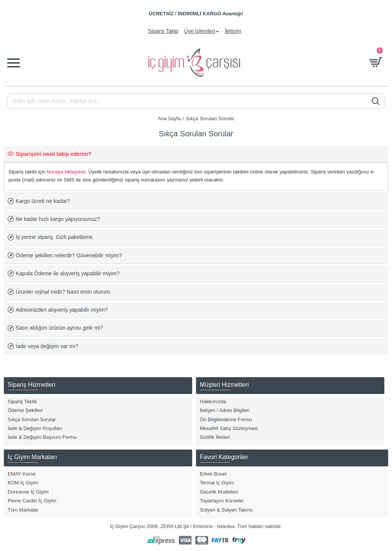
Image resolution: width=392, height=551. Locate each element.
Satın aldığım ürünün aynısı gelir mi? (59, 328)
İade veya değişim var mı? (47, 346)
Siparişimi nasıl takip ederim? (54, 154)
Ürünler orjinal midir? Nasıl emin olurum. (64, 292)
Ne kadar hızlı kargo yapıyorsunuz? (58, 219)
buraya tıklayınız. (67, 172)
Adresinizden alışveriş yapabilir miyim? (62, 310)
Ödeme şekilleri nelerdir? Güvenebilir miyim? (69, 255)
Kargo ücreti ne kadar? (43, 201)
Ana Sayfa (169, 119)
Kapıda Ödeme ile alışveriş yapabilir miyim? (68, 273)
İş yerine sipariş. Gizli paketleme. (55, 237)
